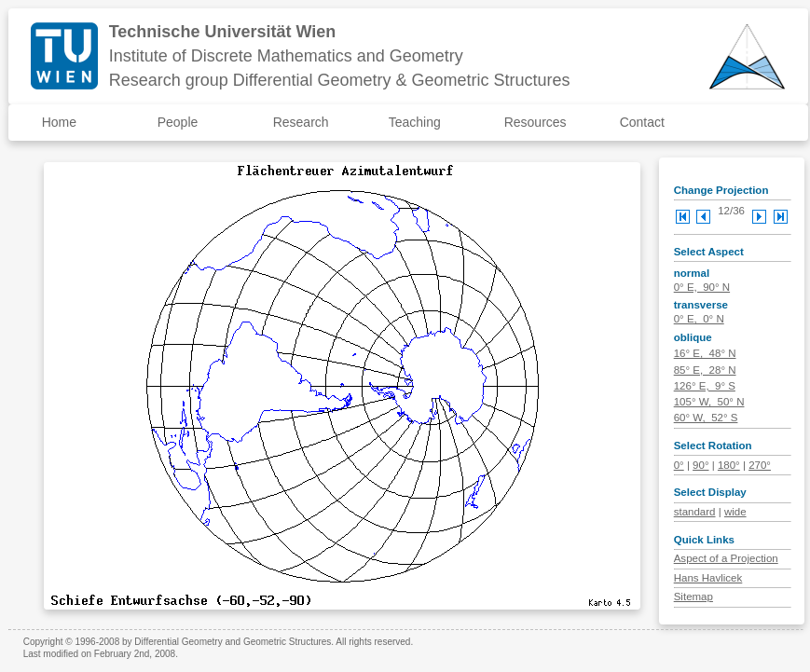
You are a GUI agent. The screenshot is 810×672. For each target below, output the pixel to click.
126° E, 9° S (705, 386)
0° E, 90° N (702, 287)
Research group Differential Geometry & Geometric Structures (340, 80)
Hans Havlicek (708, 578)
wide (735, 512)
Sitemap (693, 597)
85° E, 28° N (705, 370)
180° (729, 465)
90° (700, 465)
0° (679, 465)
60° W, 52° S (706, 418)
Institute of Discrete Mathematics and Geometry (286, 56)
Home (59, 122)
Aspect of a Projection (726, 558)
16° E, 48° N (705, 353)
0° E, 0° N (699, 319)
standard (695, 512)
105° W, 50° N (709, 402)
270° (760, 465)
